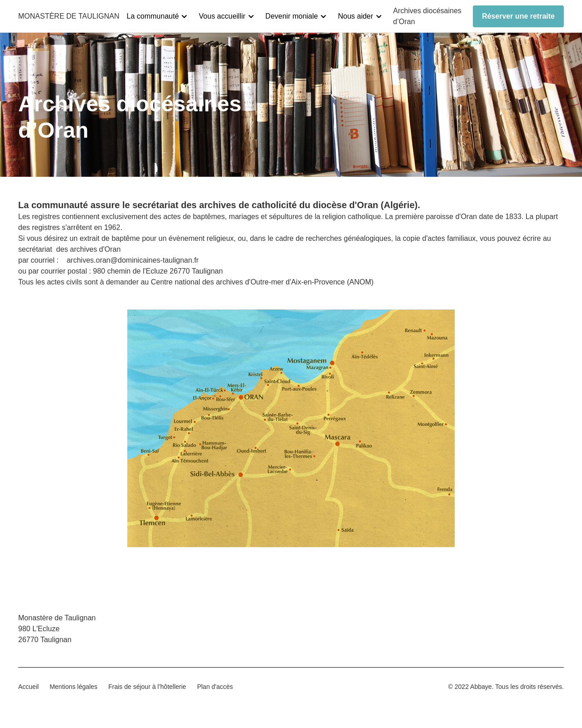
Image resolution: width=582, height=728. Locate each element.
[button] (161, 16)
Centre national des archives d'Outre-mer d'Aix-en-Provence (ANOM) (262, 282)
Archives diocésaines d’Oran (427, 16)
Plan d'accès (215, 687)
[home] (69, 16)
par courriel (37, 260)
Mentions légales (73, 687)
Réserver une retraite (518, 16)
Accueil (28, 687)
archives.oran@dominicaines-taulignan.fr (133, 260)
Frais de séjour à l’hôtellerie (147, 687)
